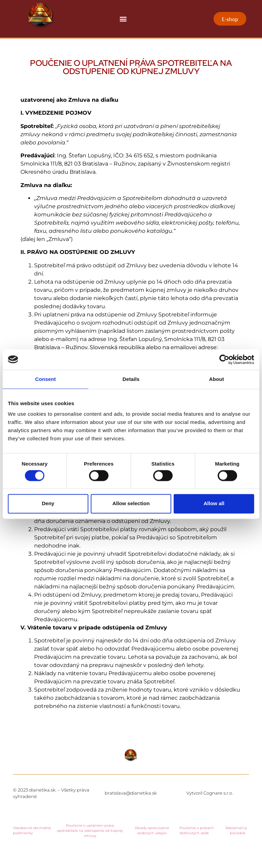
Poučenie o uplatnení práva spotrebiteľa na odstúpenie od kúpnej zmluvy (90, 831)
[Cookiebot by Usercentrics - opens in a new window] (224, 359)
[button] (123, 19)
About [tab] (217, 379)
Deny (48, 504)
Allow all (214, 504)
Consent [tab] (46, 379)
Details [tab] (131, 379)
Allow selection (131, 504)
